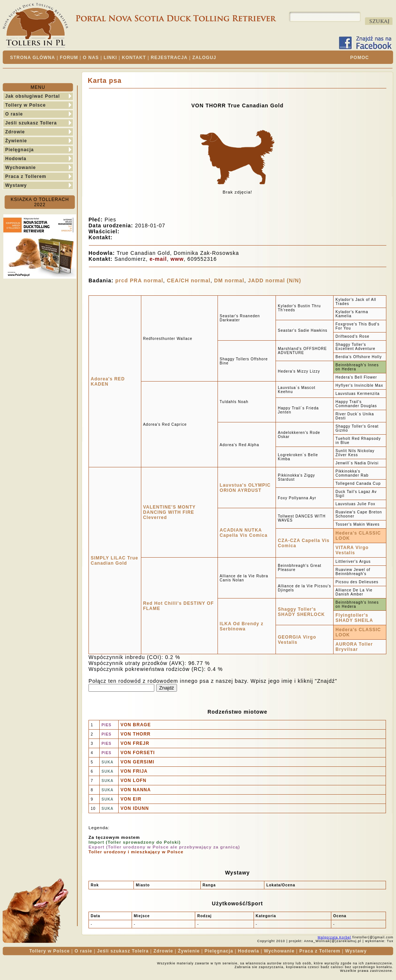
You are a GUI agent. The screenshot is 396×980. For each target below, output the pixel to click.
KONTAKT (134, 58)
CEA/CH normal (189, 280)
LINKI (110, 58)
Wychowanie (20, 168)
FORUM (69, 58)
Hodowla (16, 159)
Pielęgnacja (20, 150)
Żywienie (16, 141)
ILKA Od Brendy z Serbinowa (242, 626)
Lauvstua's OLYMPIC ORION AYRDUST (245, 488)
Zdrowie (15, 132)
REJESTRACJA (169, 58)
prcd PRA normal (139, 280)
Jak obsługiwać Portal (33, 96)
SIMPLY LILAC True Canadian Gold (115, 561)
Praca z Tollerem (26, 176)
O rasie (14, 114)
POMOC (360, 58)
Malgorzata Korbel (334, 937)
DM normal (229, 280)
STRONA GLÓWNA (33, 58)
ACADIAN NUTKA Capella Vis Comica (244, 533)
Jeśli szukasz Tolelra (123, 951)
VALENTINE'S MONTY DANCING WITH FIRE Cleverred (169, 512)
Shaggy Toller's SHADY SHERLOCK (301, 612)
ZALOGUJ (204, 58)
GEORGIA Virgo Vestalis (297, 640)
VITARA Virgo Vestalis (352, 550)
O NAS (91, 58)
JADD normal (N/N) (275, 280)
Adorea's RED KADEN (108, 382)
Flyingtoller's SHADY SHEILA (354, 618)
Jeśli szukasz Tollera (31, 123)
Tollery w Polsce (25, 105)
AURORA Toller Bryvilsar (354, 647)
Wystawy (16, 185)
